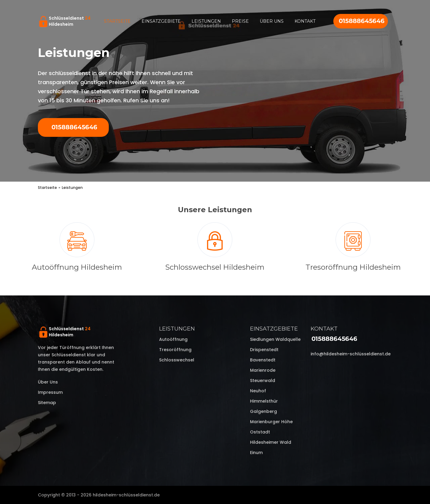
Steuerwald (263, 380)
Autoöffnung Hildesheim (77, 267)
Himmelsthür (264, 401)
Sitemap (47, 403)
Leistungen (206, 21)
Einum (256, 453)
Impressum (50, 392)
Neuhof (258, 391)
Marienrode (263, 370)
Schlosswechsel (177, 360)
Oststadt (260, 432)
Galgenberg (263, 411)
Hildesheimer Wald (271, 442)
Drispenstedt (264, 350)
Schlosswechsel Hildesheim (215, 267)
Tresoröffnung (175, 350)
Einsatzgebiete (161, 21)
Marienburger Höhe (271, 422)
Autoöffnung (173, 339)
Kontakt (305, 21)
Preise (240, 21)
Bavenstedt (263, 360)
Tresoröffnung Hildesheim (353, 267)
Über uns (272, 21)
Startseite (117, 21)
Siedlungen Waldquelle (275, 339)
